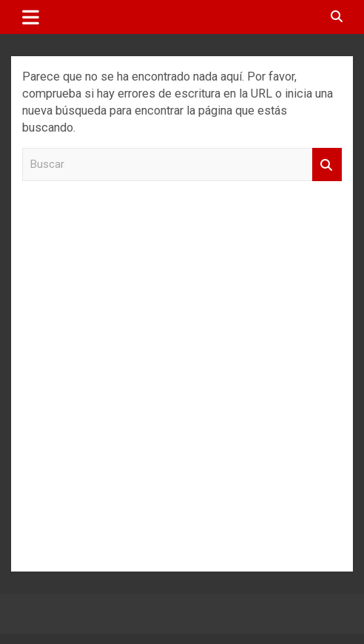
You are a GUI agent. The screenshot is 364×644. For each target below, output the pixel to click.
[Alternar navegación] (31, 17)
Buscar (327, 165)
